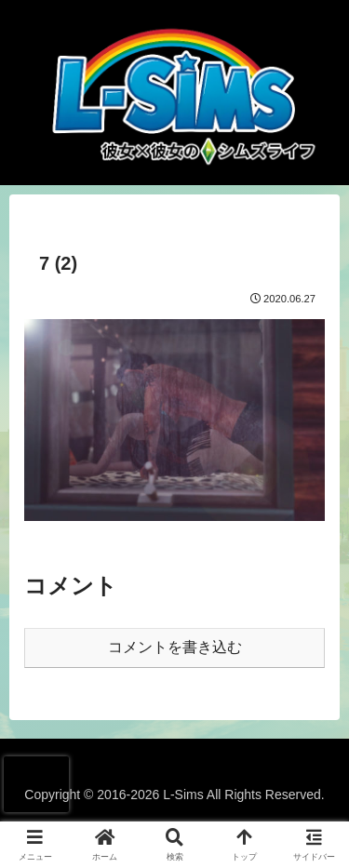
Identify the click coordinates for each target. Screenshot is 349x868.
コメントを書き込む (175, 647)
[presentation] (36, 784)
